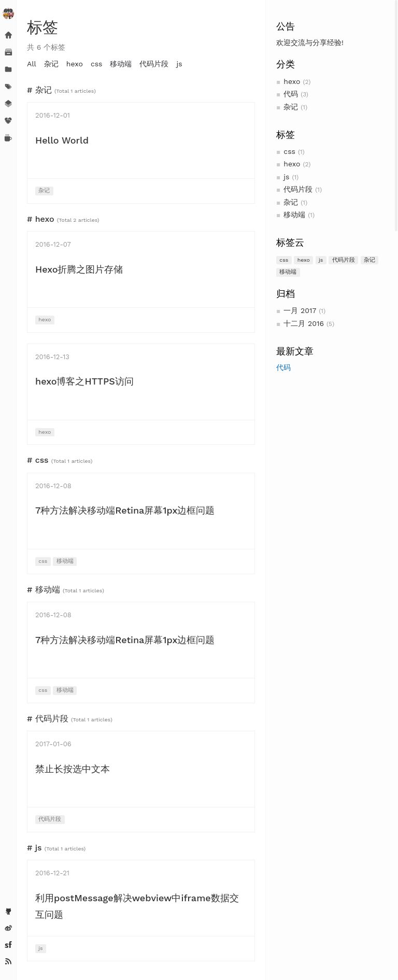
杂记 (291, 107)
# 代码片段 (48, 719)
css (289, 151)
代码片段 (298, 189)
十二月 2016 (304, 323)
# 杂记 (39, 90)
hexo (292, 81)
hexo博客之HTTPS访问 (84, 381)
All (32, 64)
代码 (291, 94)
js (286, 177)
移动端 (294, 215)
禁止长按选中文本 (73, 769)
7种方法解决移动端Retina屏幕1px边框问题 (125, 510)
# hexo (41, 219)
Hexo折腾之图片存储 (79, 269)
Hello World (62, 140)
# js (34, 848)
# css (38, 460)
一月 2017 (300, 310)
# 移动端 (44, 590)
